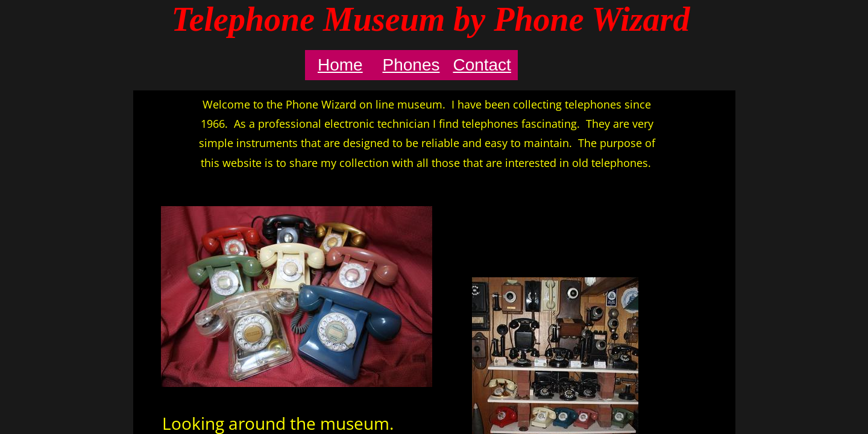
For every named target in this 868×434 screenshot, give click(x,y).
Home (340, 65)
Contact (482, 65)
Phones (411, 65)
